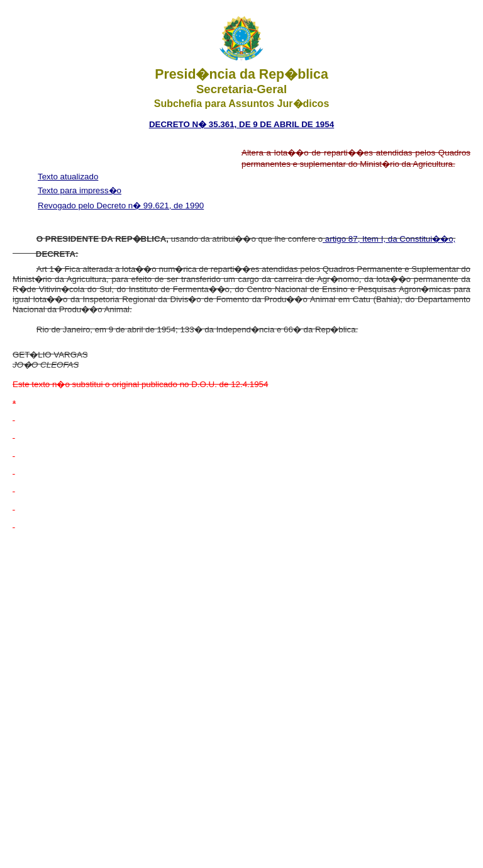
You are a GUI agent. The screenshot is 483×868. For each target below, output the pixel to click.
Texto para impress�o (80, 190)
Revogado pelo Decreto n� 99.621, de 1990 (121, 206)
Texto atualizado (68, 177)
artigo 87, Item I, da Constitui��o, (389, 239)
